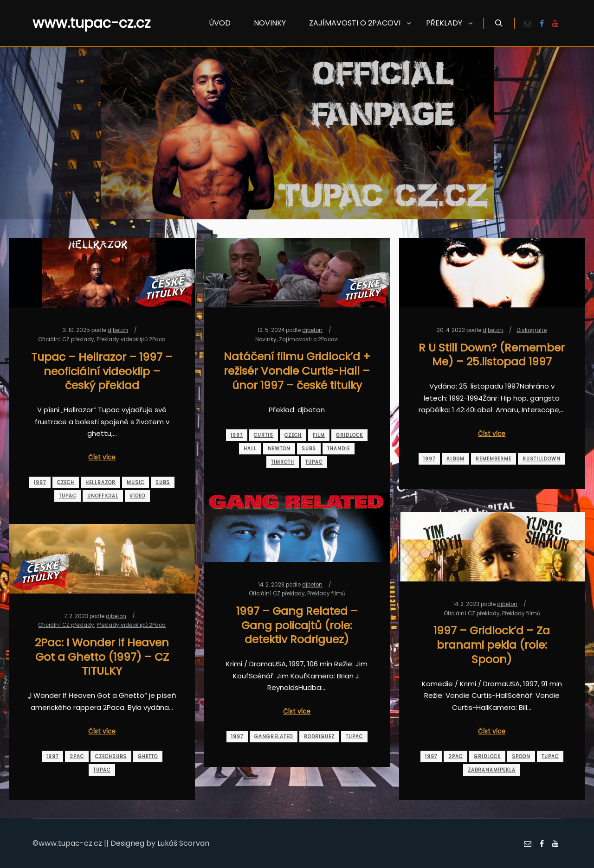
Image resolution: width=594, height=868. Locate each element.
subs (163, 482)
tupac (68, 496)
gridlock (349, 435)
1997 (40, 482)
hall (250, 449)
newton (279, 449)
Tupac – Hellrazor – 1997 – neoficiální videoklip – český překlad (102, 371)
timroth (283, 462)
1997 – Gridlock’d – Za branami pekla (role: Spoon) (492, 645)
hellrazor (100, 482)
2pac (455, 756)
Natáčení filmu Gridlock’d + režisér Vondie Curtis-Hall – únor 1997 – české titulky (297, 370)
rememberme (494, 459)
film (319, 435)
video (137, 496)
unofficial (103, 496)
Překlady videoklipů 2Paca (131, 339)
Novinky (266, 339)
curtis (264, 435)
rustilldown (542, 459)
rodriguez (319, 737)
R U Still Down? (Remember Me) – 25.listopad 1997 (492, 355)
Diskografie (532, 330)
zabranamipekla (492, 770)
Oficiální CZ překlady (66, 339)
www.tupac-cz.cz (79, 23)
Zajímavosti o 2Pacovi (309, 339)
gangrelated (274, 737)
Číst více (102, 457)
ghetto (148, 756)
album (455, 459)
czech (66, 482)
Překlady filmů (326, 594)
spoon (521, 756)
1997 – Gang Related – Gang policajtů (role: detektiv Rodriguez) (297, 625)
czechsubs (111, 756)
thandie (339, 449)
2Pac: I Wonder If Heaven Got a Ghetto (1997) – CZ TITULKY (102, 657)
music (136, 482)
